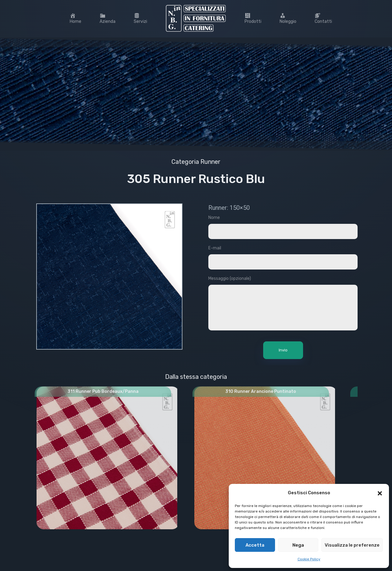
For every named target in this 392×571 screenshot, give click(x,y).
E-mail (283, 261)
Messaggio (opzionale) (283, 307)
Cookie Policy (309, 559)
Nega (298, 545)
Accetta (255, 545)
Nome (283, 230)
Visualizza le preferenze (352, 545)
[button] (380, 493)
